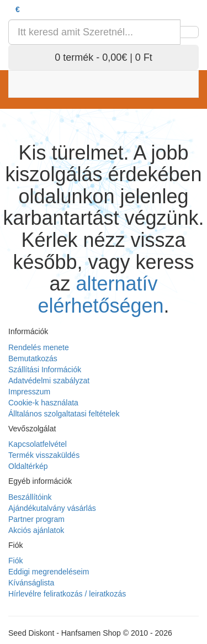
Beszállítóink (30, 497)
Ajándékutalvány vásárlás (52, 508)
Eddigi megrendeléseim (49, 572)
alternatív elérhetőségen (100, 295)
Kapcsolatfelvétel (38, 444)
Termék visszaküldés (44, 455)
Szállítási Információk (45, 369)
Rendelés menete (39, 347)
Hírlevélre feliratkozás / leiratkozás (67, 594)
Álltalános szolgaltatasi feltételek (64, 414)
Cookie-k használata (43, 403)
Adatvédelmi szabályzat (49, 381)
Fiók (15, 561)
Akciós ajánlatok (36, 530)
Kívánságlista (31, 583)
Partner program (36, 519)
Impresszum (29, 392)
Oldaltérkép (28, 466)
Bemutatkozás (33, 358)
